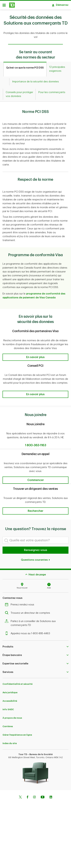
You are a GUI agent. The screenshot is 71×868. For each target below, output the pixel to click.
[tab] (25, 67)
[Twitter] (20, 796)
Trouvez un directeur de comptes (28, 611)
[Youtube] (43, 796)
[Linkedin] (51, 796)
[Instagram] (34, 796)
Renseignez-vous (36, 548)
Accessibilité (10, 699)
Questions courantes (36, 558)
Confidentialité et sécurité (17, 682)
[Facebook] (27, 796)
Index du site (10, 742)
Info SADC (8, 708)
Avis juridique (10, 691)
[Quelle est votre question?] (35, 538)
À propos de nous (12, 716)
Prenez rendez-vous (20, 603)
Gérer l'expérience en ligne (17, 733)
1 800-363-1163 (35, 443)
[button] (35, 356)
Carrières (8, 725)
